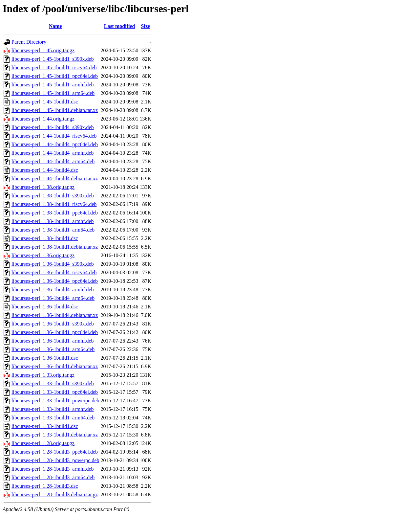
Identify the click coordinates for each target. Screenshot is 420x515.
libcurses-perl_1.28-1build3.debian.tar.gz (55, 494)
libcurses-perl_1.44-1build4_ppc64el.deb (55, 144)
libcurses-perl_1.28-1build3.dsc (45, 486)
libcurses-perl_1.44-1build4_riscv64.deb (54, 136)
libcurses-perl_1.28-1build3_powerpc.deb (55, 460)
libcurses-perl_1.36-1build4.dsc (45, 307)
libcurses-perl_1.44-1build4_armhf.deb (53, 153)
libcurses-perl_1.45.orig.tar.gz (43, 50)
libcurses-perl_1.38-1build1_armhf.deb (53, 221)
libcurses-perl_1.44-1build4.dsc (45, 170)
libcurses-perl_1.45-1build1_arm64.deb (53, 93)
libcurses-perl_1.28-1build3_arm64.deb (53, 477)
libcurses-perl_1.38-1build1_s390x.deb (53, 196)
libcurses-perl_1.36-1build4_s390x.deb (53, 264)
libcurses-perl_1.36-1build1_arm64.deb (53, 349)
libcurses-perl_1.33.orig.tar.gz (43, 375)
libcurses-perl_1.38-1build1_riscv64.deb (54, 204)
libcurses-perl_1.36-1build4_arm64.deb (53, 298)
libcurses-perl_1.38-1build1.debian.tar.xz (55, 247)
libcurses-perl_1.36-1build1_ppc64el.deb (55, 332)
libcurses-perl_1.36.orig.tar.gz (43, 255)
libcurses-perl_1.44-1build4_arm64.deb (53, 161)
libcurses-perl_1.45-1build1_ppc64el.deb (55, 76)
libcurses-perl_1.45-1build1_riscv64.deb (54, 67)
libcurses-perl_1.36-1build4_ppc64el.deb (55, 281)
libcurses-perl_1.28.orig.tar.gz (43, 443)
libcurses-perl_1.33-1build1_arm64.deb (53, 418)
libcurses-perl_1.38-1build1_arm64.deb (53, 230)
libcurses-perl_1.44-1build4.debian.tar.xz (55, 179)
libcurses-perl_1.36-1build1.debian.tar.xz (55, 366)
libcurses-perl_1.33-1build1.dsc (45, 426)
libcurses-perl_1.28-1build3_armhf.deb (53, 469)
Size (146, 26)
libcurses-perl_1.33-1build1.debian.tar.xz (55, 435)
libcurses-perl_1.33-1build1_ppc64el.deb (55, 392)
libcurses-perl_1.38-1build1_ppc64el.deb (55, 213)
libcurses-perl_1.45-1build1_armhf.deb (53, 85)
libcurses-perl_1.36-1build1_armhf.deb (53, 341)
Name (55, 26)
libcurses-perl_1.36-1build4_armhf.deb (53, 290)
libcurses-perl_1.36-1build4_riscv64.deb (54, 272)
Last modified (120, 26)
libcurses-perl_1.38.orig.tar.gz (43, 187)
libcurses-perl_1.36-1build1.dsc (45, 358)
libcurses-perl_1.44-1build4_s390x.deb (53, 127)
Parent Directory (29, 42)
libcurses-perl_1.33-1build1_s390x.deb (53, 383)
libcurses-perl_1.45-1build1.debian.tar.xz (55, 110)
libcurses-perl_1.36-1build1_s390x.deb (53, 324)
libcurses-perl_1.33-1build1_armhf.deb (53, 409)
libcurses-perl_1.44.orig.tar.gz (43, 119)
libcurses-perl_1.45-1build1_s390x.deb (53, 59)
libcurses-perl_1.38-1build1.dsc (45, 238)
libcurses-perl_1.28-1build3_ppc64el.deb (55, 452)
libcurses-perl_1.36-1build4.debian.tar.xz (55, 315)
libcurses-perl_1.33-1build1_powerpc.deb (55, 401)
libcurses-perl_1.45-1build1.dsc (45, 102)
